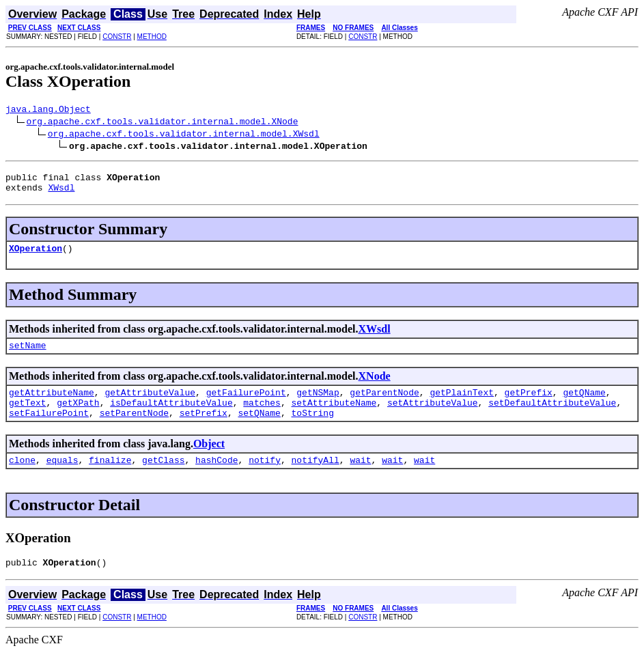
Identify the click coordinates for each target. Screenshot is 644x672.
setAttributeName (334, 417)
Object (209, 460)
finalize (110, 478)
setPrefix (204, 429)
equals (62, 478)
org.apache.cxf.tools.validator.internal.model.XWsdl (184, 135)
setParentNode (134, 429)
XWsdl (61, 193)
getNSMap (318, 404)
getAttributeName (52, 404)
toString (312, 429)
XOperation (36, 256)
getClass (163, 478)
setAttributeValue (433, 417)
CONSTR (117, 37)
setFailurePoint (49, 429)
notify (265, 478)
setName (28, 355)
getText (28, 417)
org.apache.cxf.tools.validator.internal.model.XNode (163, 123)
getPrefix (529, 404)
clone (22, 478)
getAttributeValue (150, 404)
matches (262, 417)
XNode (375, 386)
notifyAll (316, 478)
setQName (259, 429)
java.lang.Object (48, 111)
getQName (584, 404)
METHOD (152, 37)
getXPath (78, 417)
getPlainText (462, 404)
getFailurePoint (246, 404)
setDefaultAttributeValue (552, 417)
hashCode (216, 478)
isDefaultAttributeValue (171, 417)
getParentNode (384, 404)
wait (360, 478)
